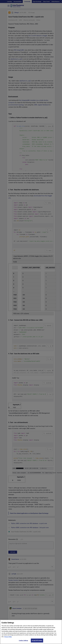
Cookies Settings (23, 642)
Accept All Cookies (37, 642)
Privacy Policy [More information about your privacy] (8, 638)
